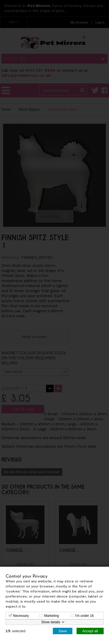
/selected (16, 631)
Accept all (90, 631)
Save (63, 631)
